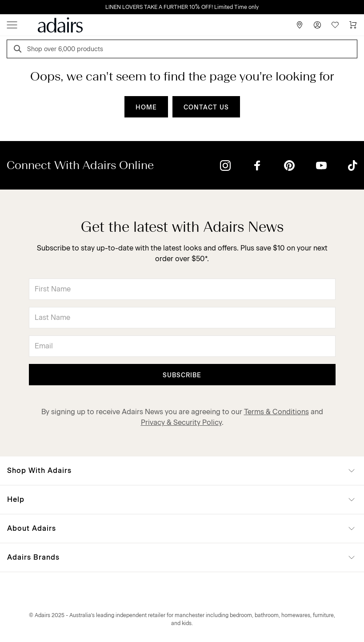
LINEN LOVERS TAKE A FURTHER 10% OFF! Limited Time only (182, 7)
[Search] (19, 50)
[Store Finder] (300, 25)
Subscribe (182, 375)
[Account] (317, 25)
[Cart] (353, 25)
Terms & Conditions (276, 412)
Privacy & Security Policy (181, 422)
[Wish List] (335, 25)
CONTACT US (206, 107)
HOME (146, 107)
